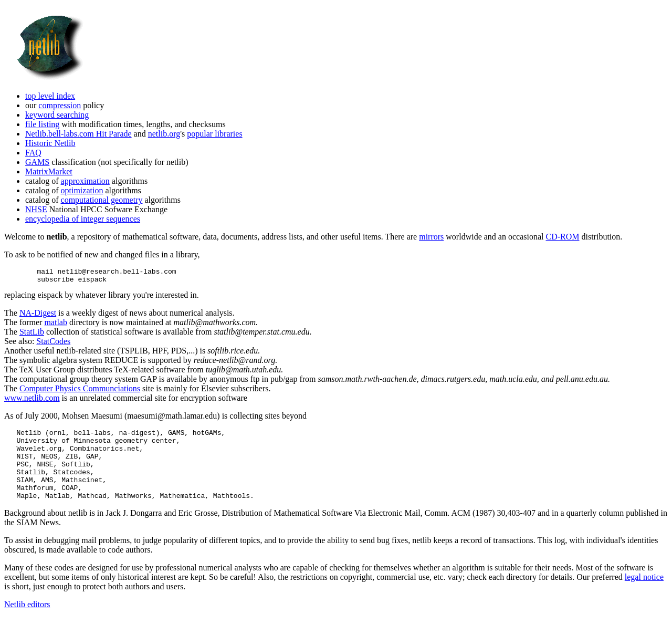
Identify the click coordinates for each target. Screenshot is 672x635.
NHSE (36, 209)
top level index (50, 96)
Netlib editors (27, 622)
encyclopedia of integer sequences (83, 219)
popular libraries (214, 134)
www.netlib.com (32, 401)
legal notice (644, 594)
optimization (82, 190)
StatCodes (53, 344)
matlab (56, 325)
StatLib (32, 335)
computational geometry (102, 200)
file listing (42, 124)
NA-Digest (38, 316)
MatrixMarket (49, 171)
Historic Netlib (50, 143)
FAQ (33, 153)
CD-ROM (562, 237)
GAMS (37, 162)
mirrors (431, 237)
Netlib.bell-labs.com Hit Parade (78, 134)
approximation (85, 181)
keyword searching (57, 115)
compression (60, 105)
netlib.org (164, 134)
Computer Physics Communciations (80, 392)
